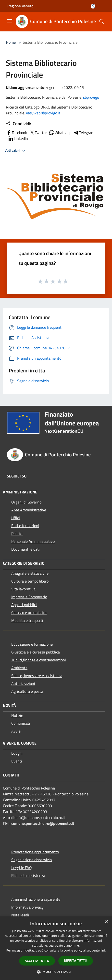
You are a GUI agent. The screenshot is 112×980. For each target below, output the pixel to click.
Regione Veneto (20, 6)
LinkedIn (18, 138)
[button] (56, 972)
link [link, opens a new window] (103, 950)
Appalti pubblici (24, 605)
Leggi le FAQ (22, 868)
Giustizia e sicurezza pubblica (36, 652)
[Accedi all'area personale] (93, 6)
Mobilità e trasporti (27, 620)
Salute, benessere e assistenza (37, 676)
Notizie (17, 715)
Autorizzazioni (23, 683)
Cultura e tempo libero (30, 581)
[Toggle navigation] (10, 21)
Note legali (20, 915)
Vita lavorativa (23, 589)
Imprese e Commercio (29, 597)
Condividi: (19, 124)
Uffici (16, 518)
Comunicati (21, 723)
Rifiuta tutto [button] (76, 960)
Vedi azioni (16, 151)
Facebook (16, 133)
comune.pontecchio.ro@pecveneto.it (43, 823)
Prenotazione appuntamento (35, 852)
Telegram (84, 133)
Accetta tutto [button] (37, 961)
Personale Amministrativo (33, 541)
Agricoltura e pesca (27, 691)
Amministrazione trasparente (36, 899)
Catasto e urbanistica (29, 612)
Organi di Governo (26, 502)
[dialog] (56, 948)
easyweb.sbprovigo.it (43, 113)
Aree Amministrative (29, 510)
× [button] (106, 922)
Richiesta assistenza (28, 875)
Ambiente (19, 668)
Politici (17, 533)
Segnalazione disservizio (31, 860)
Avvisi (16, 731)
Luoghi (17, 753)
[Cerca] (102, 22)
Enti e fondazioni (25, 526)
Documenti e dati (25, 549)
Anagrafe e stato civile (30, 573)
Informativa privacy (27, 907)
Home (11, 42)
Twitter (38, 133)
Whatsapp (60, 133)
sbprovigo (91, 97)
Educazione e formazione (32, 644)
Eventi (17, 761)
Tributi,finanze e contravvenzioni (39, 660)
